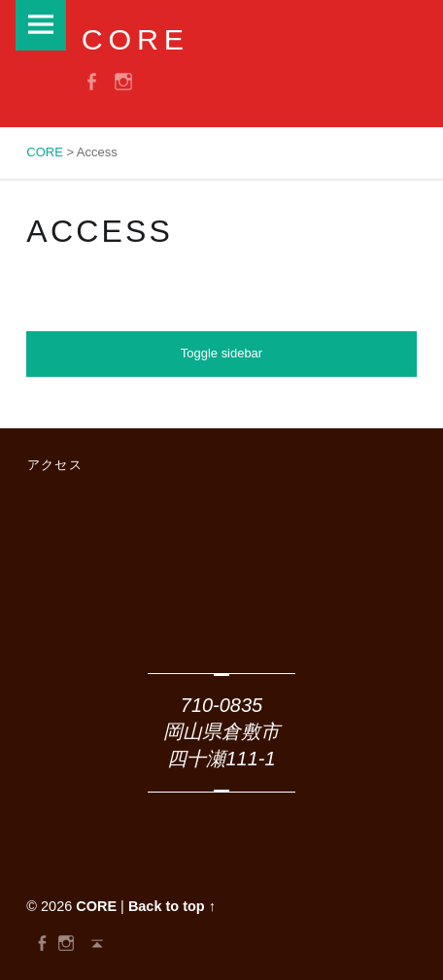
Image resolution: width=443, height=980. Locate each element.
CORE (96, 906)
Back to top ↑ (172, 906)
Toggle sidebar (221, 353)
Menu (41, 25)
